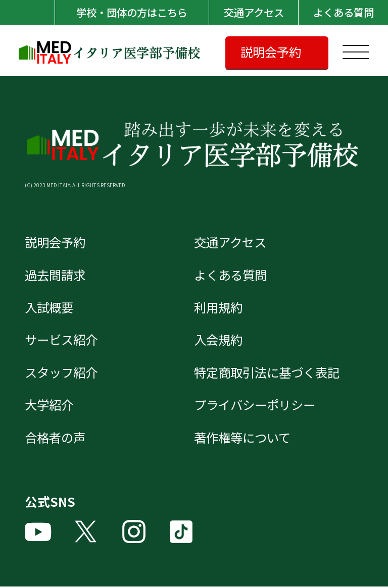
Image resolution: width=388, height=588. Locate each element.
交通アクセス (253, 12)
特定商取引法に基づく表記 (270, 373)
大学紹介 (50, 406)
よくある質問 (343, 12)
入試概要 (50, 308)
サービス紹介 (63, 341)
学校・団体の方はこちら (131, 12)
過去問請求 (56, 275)
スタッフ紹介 (63, 373)
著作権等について (244, 439)
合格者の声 (56, 439)
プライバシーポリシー (257, 406)
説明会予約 (272, 52)
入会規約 (219, 341)
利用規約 (219, 308)
